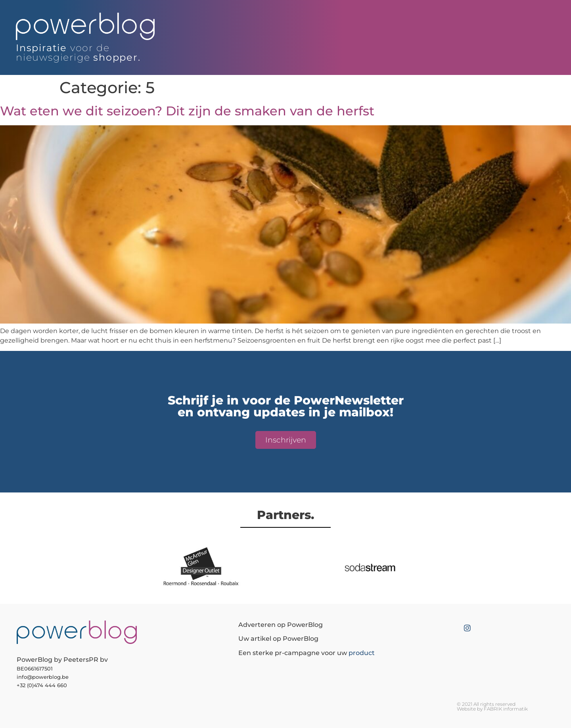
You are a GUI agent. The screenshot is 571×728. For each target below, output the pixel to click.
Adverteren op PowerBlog (281, 625)
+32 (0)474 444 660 (42, 685)
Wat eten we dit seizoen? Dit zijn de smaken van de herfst (187, 111)
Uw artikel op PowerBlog (278, 639)
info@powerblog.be (43, 677)
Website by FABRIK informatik (492, 709)
